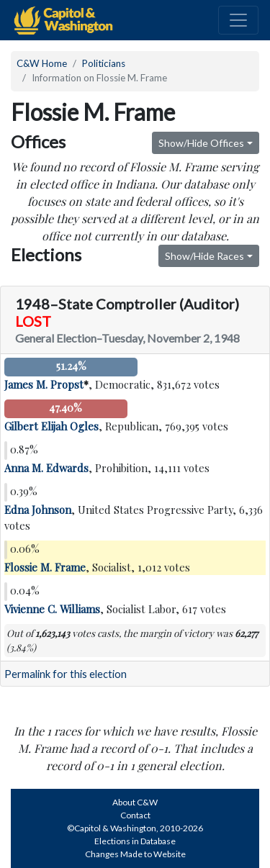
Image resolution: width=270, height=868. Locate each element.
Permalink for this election (66, 674)
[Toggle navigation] (238, 20)
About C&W (135, 802)
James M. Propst (44, 384)
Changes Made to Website (135, 854)
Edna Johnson (38, 510)
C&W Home (42, 63)
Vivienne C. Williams (52, 609)
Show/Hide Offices (201, 143)
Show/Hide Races (204, 256)
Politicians (104, 63)
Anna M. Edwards (46, 468)
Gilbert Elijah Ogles (51, 426)
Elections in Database (135, 841)
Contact (135, 815)
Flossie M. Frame (45, 567)
